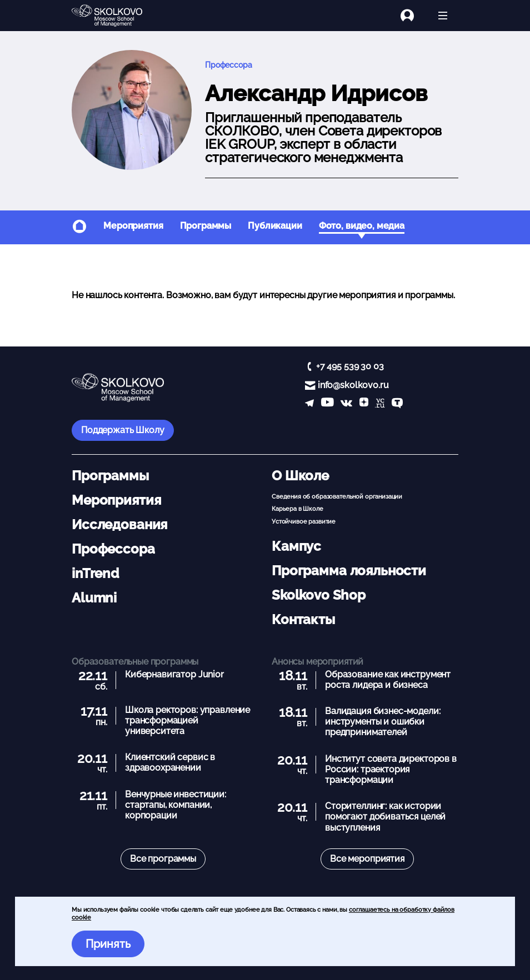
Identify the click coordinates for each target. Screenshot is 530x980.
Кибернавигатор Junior (174, 674)
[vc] (380, 404)
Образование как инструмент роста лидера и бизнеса (388, 680)
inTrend (95, 573)
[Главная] (116, 16)
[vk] (346, 404)
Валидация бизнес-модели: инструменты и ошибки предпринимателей (382, 722)
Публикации (275, 226)
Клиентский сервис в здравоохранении (170, 762)
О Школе (300, 476)
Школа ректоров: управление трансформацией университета (187, 720)
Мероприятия (133, 226)
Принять (108, 944)
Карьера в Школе (297, 509)
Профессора (229, 65)
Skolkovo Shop (319, 595)
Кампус (296, 546)
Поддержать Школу (123, 430)
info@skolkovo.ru (353, 385)
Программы (206, 226)
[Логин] (414, 16)
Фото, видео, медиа (362, 226)
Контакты (303, 619)
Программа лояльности (349, 571)
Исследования (119, 524)
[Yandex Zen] (364, 404)
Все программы (163, 859)
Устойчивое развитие (304, 521)
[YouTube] (327, 404)
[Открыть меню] (443, 16)
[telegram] (309, 404)
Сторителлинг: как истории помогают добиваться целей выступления (385, 816)
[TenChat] (397, 404)
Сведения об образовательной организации (337, 496)
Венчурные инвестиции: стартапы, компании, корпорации (176, 805)
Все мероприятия (367, 859)
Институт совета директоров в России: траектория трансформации (391, 769)
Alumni (94, 598)
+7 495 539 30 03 (350, 366)
